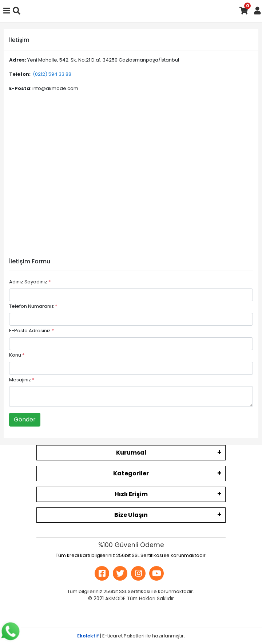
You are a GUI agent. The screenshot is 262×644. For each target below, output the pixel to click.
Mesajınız (22, 380)
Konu (17, 355)
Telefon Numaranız (33, 306)
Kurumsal (131, 453)
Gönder (25, 419)
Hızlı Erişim (131, 494)
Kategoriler (131, 473)
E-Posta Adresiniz (31, 331)
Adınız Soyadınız (30, 282)
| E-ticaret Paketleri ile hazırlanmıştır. (131, 636)
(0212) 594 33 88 (52, 74)
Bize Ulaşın (131, 515)
